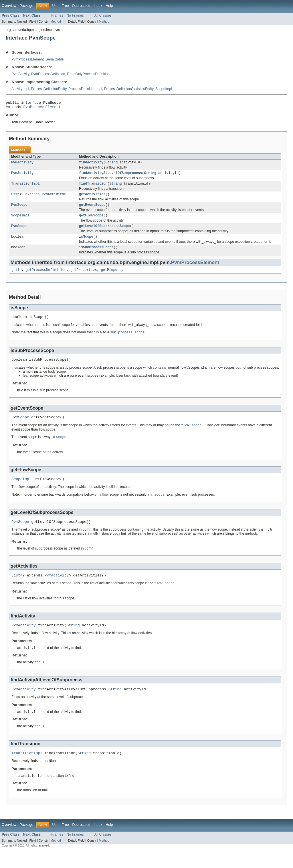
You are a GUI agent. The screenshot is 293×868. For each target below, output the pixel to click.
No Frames (75, 15)
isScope (86, 243)
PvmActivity (20, 74)
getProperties (84, 277)
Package (26, 6)
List (15, 198)
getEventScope (92, 209)
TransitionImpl (25, 187)
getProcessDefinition (46, 277)
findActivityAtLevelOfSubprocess (110, 176)
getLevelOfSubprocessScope (104, 232)
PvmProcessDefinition (48, 74)
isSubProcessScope (96, 254)
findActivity (91, 165)
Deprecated (81, 6)
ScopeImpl (164, 89)
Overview (9, 6)
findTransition (93, 187)
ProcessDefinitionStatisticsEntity (129, 89)
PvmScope (19, 209)
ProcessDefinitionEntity (49, 89)
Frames (57, 15)
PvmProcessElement (28, 59)
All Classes (103, 15)
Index (98, 6)
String (111, 165)
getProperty (112, 277)
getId (17, 277)
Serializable (55, 59)
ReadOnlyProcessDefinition (88, 74)
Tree (65, 6)
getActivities (92, 198)
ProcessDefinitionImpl (85, 89)
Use (55, 6)
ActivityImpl (20, 89)
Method (56, 21)
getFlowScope (91, 220)
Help (109, 6)
